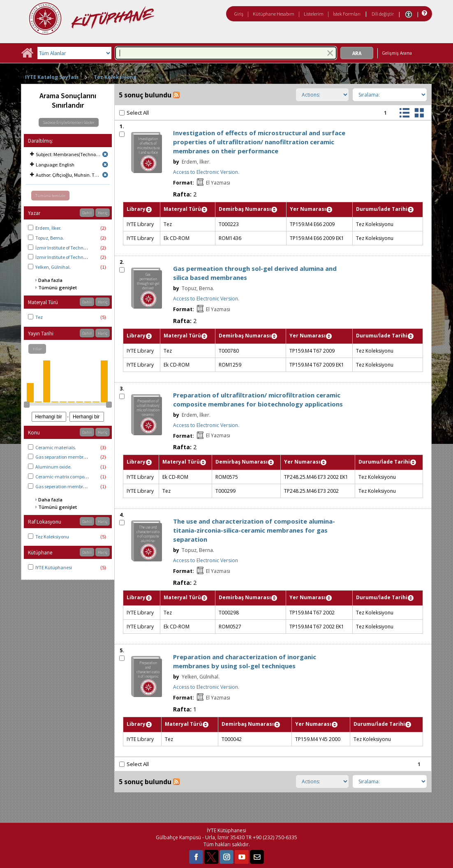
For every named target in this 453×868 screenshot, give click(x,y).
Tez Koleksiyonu (115, 77)
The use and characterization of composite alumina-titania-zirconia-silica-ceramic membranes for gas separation (254, 530)
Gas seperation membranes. (65, 486)
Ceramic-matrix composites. (65, 477)
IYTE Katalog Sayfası (52, 77)
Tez (39, 317)
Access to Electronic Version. (206, 172)
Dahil (87, 213)
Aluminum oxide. (53, 467)
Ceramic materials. (56, 447)
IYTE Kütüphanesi (54, 567)
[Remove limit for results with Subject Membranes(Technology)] (105, 154)
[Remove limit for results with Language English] (105, 165)
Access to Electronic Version (206, 560)
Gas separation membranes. (65, 457)
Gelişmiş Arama (397, 53)
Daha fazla (50, 280)
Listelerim (314, 14)
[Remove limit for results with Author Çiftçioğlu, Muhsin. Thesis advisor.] (105, 175)
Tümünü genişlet (58, 287)
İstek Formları (347, 14)
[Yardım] (424, 13)
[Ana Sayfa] (27, 56)
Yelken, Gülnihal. (53, 267)
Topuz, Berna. (50, 238)
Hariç (103, 213)
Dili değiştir (383, 14)
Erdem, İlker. (48, 228)
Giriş (239, 14)
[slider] (27, 404)
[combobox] (226, 53)
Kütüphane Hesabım (274, 14)
